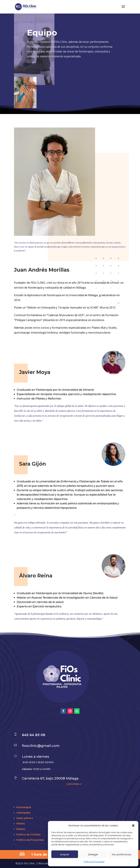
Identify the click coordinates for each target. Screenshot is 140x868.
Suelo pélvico (25, 818)
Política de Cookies (28, 835)
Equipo (21, 829)
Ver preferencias (122, 854)
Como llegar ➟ (74, 784)
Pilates (21, 824)
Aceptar (65, 854)
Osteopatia (23, 813)
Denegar (93, 854)
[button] (133, 826)
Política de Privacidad (94, 862)
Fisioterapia (24, 807)
